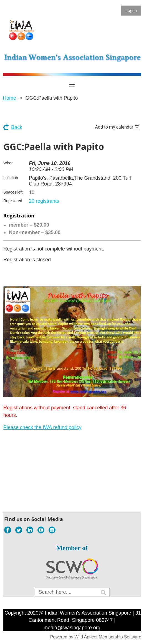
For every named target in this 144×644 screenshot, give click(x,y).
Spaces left (13, 192)
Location (11, 178)
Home (9, 98)
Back (17, 127)
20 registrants (44, 201)
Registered (13, 201)
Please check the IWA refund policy (42, 427)
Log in (131, 10)
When (8, 163)
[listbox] (118, 127)
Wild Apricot (86, 637)
